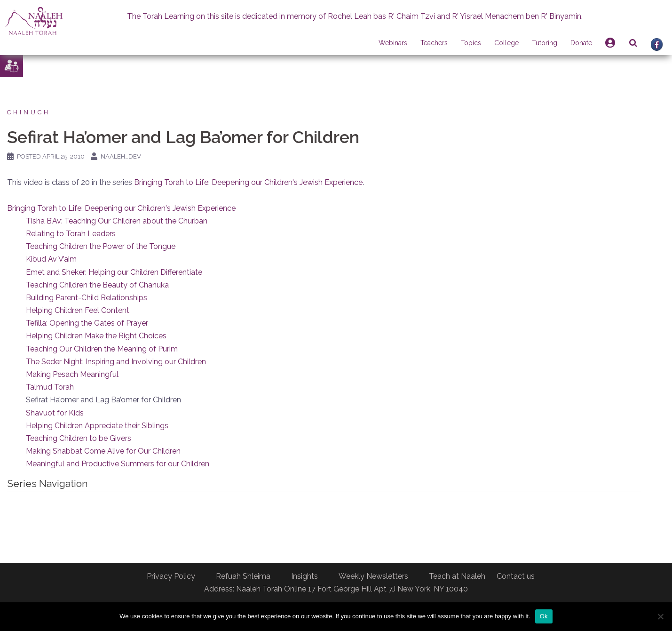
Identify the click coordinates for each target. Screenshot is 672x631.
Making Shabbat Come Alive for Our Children (103, 451)
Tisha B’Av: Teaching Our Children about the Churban (117, 221)
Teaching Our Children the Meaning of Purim (102, 349)
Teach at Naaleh (457, 576)
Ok (544, 616)
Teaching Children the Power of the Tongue (101, 246)
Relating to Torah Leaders (71, 234)
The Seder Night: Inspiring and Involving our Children (116, 362)
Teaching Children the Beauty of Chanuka (97, 285)
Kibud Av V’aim (51, 259)
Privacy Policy (171, 576)
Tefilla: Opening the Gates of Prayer (87, 323)
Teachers (434, 43)
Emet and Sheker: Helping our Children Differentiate (114, 272)
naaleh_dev (121, 156)
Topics (471, 43)
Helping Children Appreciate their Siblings (97, 426)
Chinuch (29, 112)
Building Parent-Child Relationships (87, 298)
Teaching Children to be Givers (79, 438)
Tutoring (545, 43)
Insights (304, 576)
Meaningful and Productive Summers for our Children (118, 464)
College (506, 43)
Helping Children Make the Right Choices (96, 336)
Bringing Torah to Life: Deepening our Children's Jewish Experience (248, 182)
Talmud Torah (50, 387)
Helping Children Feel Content (78, 310)
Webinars (393, 43)
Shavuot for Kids (55, 413)
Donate (581, 43)
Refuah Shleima (243, 576)
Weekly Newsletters (373, 576)
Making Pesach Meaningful (72, 374)
